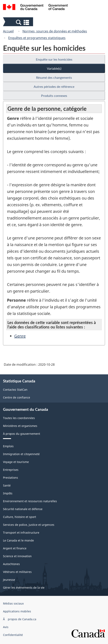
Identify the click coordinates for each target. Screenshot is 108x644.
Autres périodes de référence (54, 86)
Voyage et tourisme (16, 462)
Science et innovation (17, 556)
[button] (19, 22)
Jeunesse (9, 580)
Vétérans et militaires (17, 572)
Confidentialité (13, 635)
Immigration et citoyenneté (21, 454)
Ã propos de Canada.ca (20, 619)
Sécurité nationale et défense (23, 509)
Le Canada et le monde (18, 540)
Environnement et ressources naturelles (30, 501)
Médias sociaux (13, 603)
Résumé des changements (54, 77)
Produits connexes (54, 96)
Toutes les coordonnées (19, 418)
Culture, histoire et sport (20, 517)
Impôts (8, 493)
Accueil (8, 31)
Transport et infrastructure (21, 533)
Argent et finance (15, 548)
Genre (20, 336)
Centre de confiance (17, 397)
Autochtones (11, 564)
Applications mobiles (17, 611)
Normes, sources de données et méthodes (55, 31)
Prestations (11, 478)
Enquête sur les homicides (54, 59)
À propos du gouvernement (22, 434)
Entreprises (11, 470)
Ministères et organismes (20, 426)
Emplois (8, 446)
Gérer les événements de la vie (24, 588)
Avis (6, 627)
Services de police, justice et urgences (29, 525)
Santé (7, 485)
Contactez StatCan (15, 390)
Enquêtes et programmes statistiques (37, 38)
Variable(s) (54, 68)
